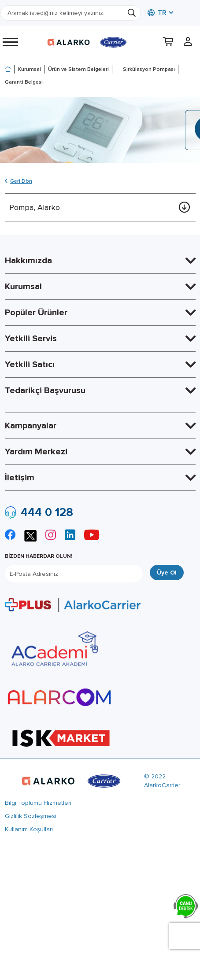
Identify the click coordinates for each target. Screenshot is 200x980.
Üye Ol (167, 573)
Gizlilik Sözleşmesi (31, 816)
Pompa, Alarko (35, 207)
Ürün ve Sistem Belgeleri (78, 69)
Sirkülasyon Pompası (149, 69)
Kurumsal (30, 69)
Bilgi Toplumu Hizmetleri (38, 803)
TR (157, 13)
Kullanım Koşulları (29, 829)
